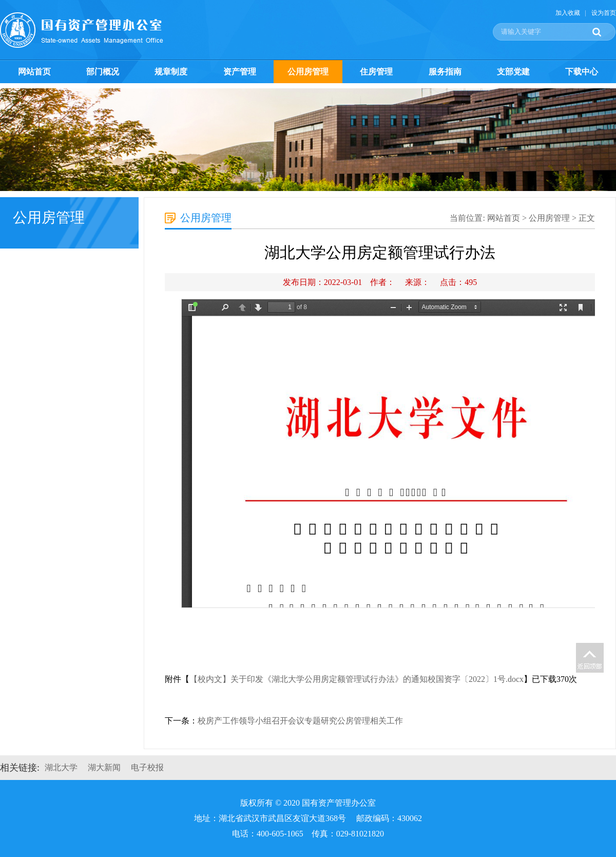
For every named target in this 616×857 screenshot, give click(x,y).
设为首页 (604, 13)
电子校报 (147, 767)
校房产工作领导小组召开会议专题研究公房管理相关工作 (300, 721)
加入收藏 (568, 13)
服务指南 (445, 72)
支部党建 (513, 72)
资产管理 (240, 72)
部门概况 (103, 72)
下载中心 (582, 72)
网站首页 (34, 72)
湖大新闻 (104, 767)
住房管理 (376, 72)
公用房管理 (308, 72)
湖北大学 (61, 767)
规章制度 (171, 72)
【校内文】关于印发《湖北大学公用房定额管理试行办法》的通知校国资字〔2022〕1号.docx (357, 679)
